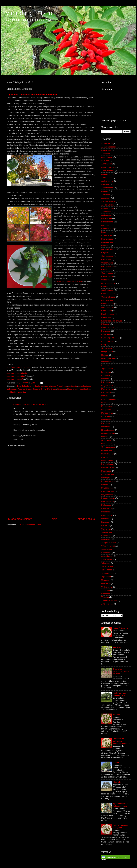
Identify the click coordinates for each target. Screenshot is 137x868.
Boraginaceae (107, 232)
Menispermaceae (109, 406)
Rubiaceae (106, 522)
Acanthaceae (107, 143)
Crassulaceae (107, 300)
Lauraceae (106, 375)
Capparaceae (107, 263)
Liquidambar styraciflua (16, 373)
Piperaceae (106, 471)
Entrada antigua (85, 519)
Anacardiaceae (108, 174)
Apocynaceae (107, 188)
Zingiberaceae (107, 604)
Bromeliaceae (107, 239)
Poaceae (105, 485)
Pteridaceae (106, 508)
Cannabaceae (107, 256)
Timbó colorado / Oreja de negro (120, 694)
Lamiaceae (106, 372)
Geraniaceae (107, 348)
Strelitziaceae (107, 560)
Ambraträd (73, 386)
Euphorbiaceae (108, 328)
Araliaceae (106, 195)
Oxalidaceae (107, 450)
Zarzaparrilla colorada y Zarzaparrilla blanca (122, 741)
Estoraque (62, 389)
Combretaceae (108, 290)
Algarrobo (117, 782)
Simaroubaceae (108, 546)
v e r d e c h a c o (29, 13)
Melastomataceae (109, 399)
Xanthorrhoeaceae (109, 600)
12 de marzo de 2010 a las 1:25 (35, 405)
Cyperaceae (107, 311)
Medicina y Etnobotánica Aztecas (69, 281)
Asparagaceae (108, 208)
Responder (18, 439)
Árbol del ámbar (25, 389)
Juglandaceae (107, 369)
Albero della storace (24, 386)
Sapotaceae (106, 539)
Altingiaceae (51, 386)
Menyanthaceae (108, 409)
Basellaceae (107, 218)
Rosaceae (106, 519)
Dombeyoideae (108, 314)
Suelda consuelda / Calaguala (121, 826)
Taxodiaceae (107, 570)
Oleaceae (105, 437)
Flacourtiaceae (108, 341)
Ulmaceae (106, 580)
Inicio (54, 519)
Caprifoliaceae (107, 266)
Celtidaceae (106, 280)
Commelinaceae (108, 293)
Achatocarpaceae (109, 147)
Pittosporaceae (108, 474)
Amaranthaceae (108, 167)
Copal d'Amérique (49, 389)
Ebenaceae (106, 317)
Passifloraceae (108, 461)
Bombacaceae (107, 229)
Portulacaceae (107, 502)
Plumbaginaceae (109, 481)
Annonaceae (107, 177)
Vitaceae (105, 597)
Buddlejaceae (107, 242)
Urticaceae (106, 583)
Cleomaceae (107, 287)
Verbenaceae (107, 587)
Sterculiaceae (107, 556)
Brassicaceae (107, 235)
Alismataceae (107, 157)
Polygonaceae (107, 488)
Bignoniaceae (107, 222)
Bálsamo (36, 389)
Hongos (105, 355)
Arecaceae (106, 198)
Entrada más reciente (19, 519)
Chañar (116, 763)
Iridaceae (105, 365)
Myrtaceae (106, 423)
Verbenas (117, 647)
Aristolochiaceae (108, 201)
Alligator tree (39, 386)
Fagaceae (106, 334)
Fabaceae (106, 331)
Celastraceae (107, 276)
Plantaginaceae (108, 478)
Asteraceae (106, 212)
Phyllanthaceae (108, 464)
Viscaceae (106, 594)
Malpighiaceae (108, 389)
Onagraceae (107, 440)
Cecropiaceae (107, 273)
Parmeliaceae (107, 457)
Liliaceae (105, 379)
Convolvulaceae (108, 297)
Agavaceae (106, 150)
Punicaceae (106, 512)
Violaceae (106, 590)
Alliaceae (105, 160)
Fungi (104, 345)
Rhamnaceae (107, 515)
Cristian (17, 405)
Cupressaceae (108, 307)
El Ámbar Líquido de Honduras (18, 367)
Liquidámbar (85, 389)
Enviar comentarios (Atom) (30, 525)
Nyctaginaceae (108, 430)
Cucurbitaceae (108, 304)
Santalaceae (107, 532)
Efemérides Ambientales (112, 321)
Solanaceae (106, 553)
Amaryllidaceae (108, 171)
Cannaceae (106, 259)
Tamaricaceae (107, 566)
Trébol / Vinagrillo (120, 628)
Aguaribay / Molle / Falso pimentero (121, 805)
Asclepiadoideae (108, 205)
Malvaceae (106, 392)
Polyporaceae (107, 495)
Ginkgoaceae (107, 351)
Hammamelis (73, 389)
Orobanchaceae (108, 447)
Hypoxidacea (107, 362)
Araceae (105, 191)
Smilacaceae (107, 549)
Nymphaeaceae (108, 433)
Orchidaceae (107, 444)
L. (26, 373)
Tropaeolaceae (108, 573)
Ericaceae (106, 324)
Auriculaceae (107, 215)
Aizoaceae (106, 154)
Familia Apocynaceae (110, 338)
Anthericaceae (107, 181)
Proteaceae (106, 505)
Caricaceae (106, 270)
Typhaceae (106, 577)
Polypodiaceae (108, 491)
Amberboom (62, 386)
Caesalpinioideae (109, 249)
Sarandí (116, 715)
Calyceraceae (107, 253)
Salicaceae (106, 529)
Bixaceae (105, 225)
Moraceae (106, 416)
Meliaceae (106, 403)
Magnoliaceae (107, 386)
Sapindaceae (107, 536)
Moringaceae (107, 420)
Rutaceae (105, 525)
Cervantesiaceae (109, 283)
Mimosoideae (107, 413)
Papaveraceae (108, 454)
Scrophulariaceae (109, 542)
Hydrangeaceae (108, 358)
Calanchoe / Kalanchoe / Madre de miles (121, 671)
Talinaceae (106, 563)
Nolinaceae (106, 427)
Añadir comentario (16, 445)
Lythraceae (106, 382)
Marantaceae (107, 396)
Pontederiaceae (108, 498)
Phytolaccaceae (108, 467)
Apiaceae (105, 184)
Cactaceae (106, 246)
